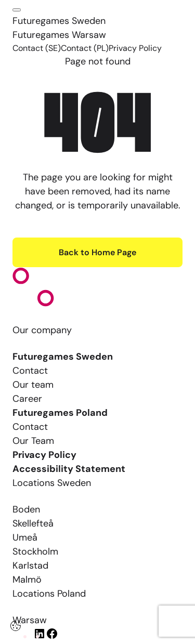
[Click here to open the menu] (17, 10)
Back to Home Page (97, 252)
